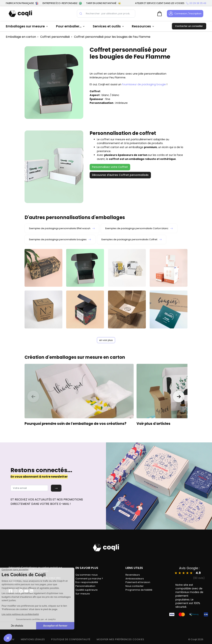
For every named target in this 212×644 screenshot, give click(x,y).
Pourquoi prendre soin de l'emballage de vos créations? (75, 424)
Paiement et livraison (138, 582)
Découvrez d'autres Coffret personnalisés (120, 175)
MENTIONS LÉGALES (33, 639)
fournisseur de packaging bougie (144, 84)
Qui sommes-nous (87, 575)
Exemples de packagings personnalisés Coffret (132, 239)
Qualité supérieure (87, 590)
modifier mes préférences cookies (120, 639)
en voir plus (106, 340)
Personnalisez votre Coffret (110, 167)
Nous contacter (135, 586)
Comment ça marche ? (89, 579)
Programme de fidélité (139, 590)
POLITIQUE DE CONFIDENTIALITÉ (71, 639)
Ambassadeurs (135, 579)
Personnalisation (85, 586)
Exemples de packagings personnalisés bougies (60, 239)
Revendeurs (133, 575)
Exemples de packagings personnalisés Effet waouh (62, 228)
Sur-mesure (83, 594)
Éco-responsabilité (87, 582)
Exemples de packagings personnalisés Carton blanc (139, 228)
